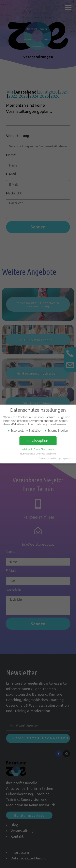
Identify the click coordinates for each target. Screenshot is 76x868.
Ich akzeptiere (38, 441)
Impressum (67, 458)
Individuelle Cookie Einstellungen (38, 449)
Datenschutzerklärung (50, 458)
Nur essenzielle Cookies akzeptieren (38, 454)
